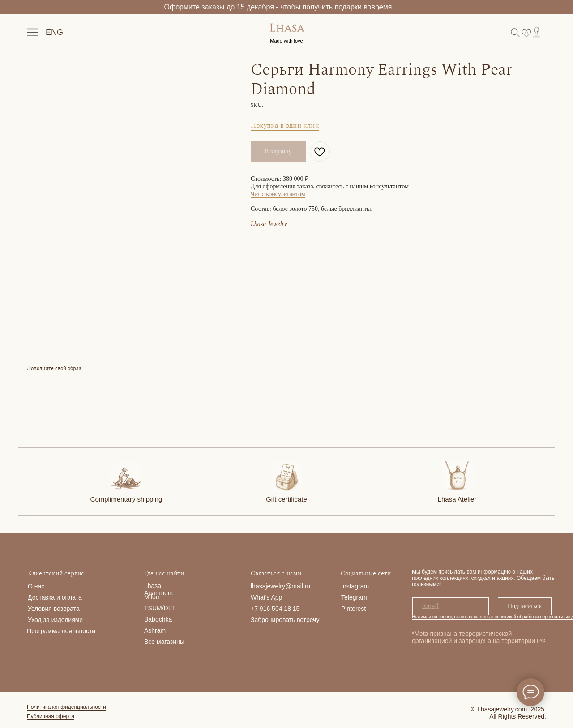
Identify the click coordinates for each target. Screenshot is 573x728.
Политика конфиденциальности (66, 707)
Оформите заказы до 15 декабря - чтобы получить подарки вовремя (278, 7)
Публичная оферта (51, 716)
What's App (266, 597)
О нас (36, 586)
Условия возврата (54, 609)
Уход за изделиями (55, 620)
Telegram (354, 597)
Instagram (355, 586)
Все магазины (164, 642)
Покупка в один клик (285, 125)
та (79, 597)
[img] (126, 477)
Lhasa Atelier (457, 499)
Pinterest (353, 609)
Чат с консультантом (278, 194)
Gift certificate (286, 499)
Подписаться (525, 606)
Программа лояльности (61, 631)
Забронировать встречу (285, 620)
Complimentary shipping (126, 499)
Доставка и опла (52, 597)
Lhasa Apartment (159, 589)
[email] (451, 606)
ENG (54, 32)
